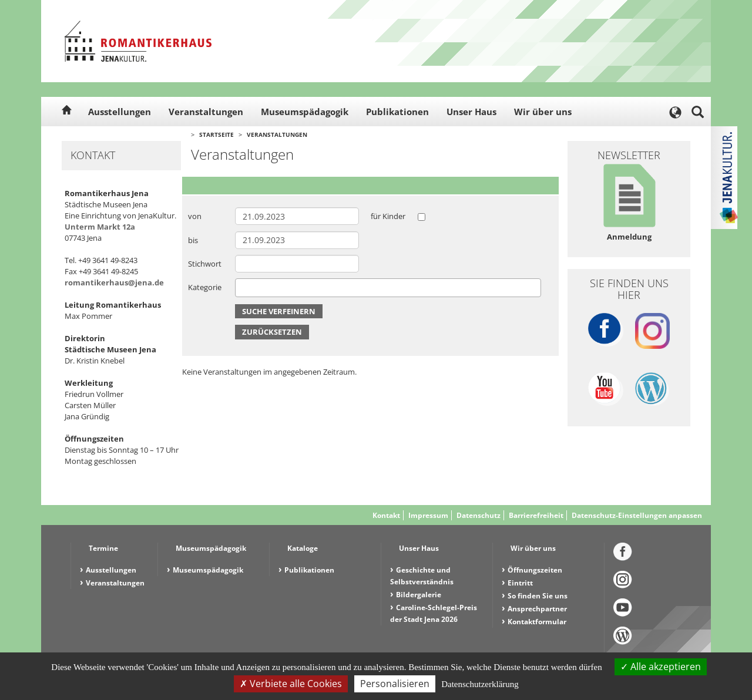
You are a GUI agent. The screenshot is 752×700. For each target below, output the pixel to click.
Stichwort (205, 264)
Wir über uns (543, 112)
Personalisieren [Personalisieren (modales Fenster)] (395, 684)
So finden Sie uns (538, 596)
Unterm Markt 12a (100, 227)
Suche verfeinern (279, 311)
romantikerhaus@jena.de (114, 282)
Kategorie (205, 287)
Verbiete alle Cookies (291, 684)
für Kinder (388, 216)
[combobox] (388, 288)
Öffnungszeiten (535, 570)
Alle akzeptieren (661, 667)
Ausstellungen (120, 112)
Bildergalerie (419, 595)
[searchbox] (241, 287)
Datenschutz (479, 515)
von (195, 216)
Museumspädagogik (305, 112)
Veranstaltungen (206, 112)
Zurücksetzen (272, 332)
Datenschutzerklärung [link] (480, 684)
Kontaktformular (537, 622)
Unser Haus (471, 112)
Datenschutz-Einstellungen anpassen (637, 515)
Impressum (428, 515)
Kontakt (386, 515)
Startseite (216, 134)
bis (193, 240)
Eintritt (520, 583)
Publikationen (397, 112)
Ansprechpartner (537, 609)
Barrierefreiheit (536, 515)
